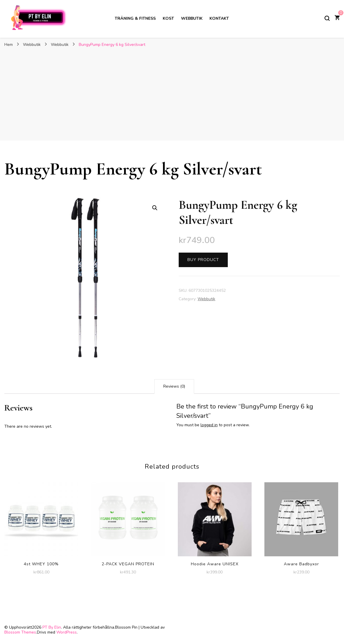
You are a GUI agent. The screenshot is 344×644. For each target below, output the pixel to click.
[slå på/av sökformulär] (327, 18)
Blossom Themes (20, 632)
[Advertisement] (172, 94)
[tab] (174, 387)
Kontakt (219, 18)
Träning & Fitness (135, 18)
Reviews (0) (174, 386)
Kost (168, 18)
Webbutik (192, 18)
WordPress (67, 632)
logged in (209, 425)
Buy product (203, 260)
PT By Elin (52, 627)
